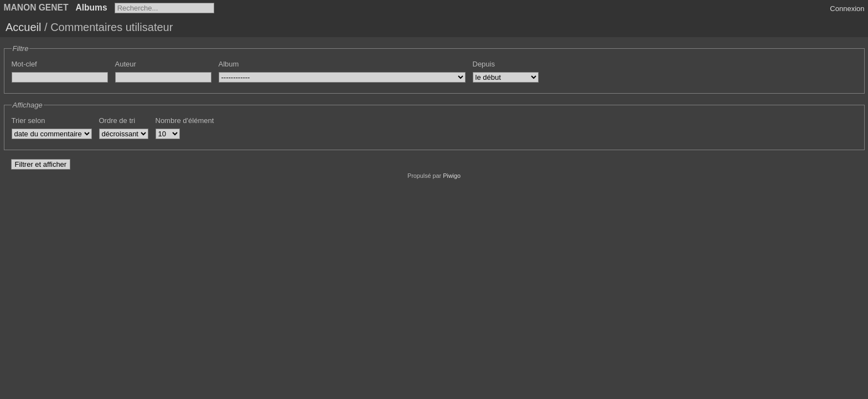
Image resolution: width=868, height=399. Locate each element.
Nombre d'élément (185, 121)
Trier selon (29, 121)
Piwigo (452, 176)
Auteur (126, 64)
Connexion (847, 9)
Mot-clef (24, 64)
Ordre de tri (117, 121)
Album (229, 64)
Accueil (23, 27)
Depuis (484, 64)
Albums (91, 7)
